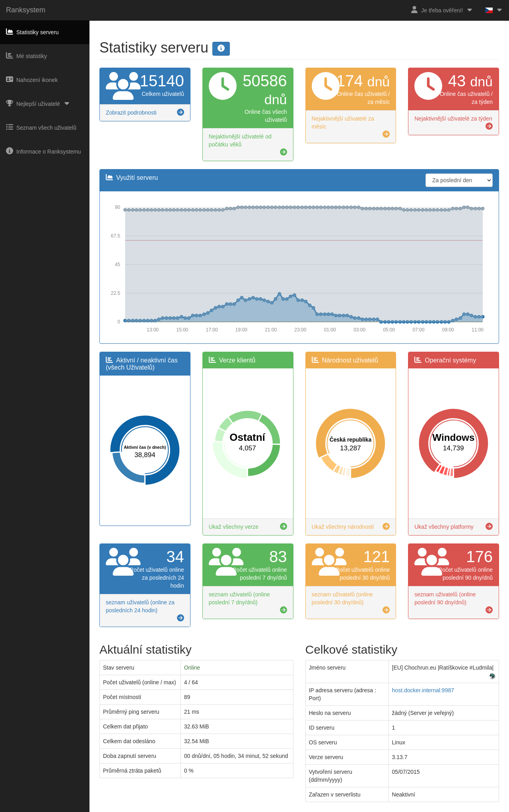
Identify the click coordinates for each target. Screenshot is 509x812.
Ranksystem (26, 10)
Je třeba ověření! (442, 10)
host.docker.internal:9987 (423, 690)
